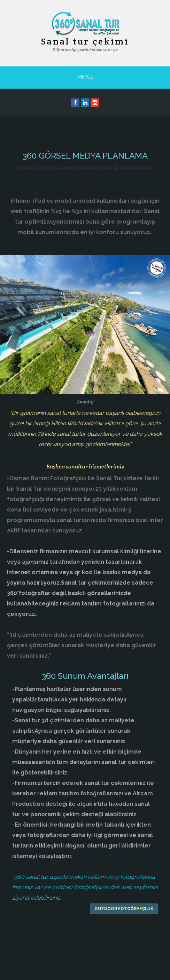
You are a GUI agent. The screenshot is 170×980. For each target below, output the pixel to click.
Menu (85, 77)
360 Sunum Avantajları (85, 676)
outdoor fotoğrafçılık (124, 909)
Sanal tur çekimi (85, 41)
